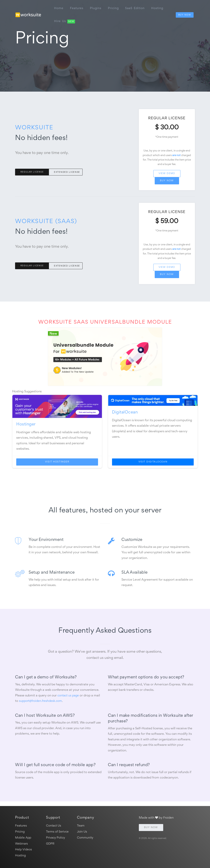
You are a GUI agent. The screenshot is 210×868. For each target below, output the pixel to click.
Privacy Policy (56, 837)
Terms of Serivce (58, 830)
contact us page (69, 698)
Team (81, 824)
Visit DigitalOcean (153, 465)
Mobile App (24, 837)
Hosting (160, 7)
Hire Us (65, 18)
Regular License (33, 172)
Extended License (67, 172)
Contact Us (54, 824)
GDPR (50, 843)
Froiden (169, 816)
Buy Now (184, 13)
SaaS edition (137, 7)
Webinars (22, 843)
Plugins (97, 7)
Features (77, 7)
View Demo (167, 175)
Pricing (115, 7)
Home (59, 7)
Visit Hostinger (57, 465)
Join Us (82, 830)
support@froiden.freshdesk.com (42, 704)
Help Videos (24, 849)
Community (86, 837)
